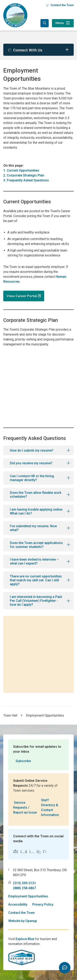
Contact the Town (60, 5)
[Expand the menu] (63, 23)
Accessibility (18, 904)
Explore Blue (25, 939)
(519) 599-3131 (24, 883)
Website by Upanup (23, 921)
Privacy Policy (43, 904)
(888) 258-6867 (24, 888)
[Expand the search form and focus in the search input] (45, 23)
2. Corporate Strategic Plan (24, 175)
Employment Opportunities (28, 896)
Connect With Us (25, 50)
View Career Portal (22, 296)
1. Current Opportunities (21, 170)
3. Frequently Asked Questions (26, 180)
